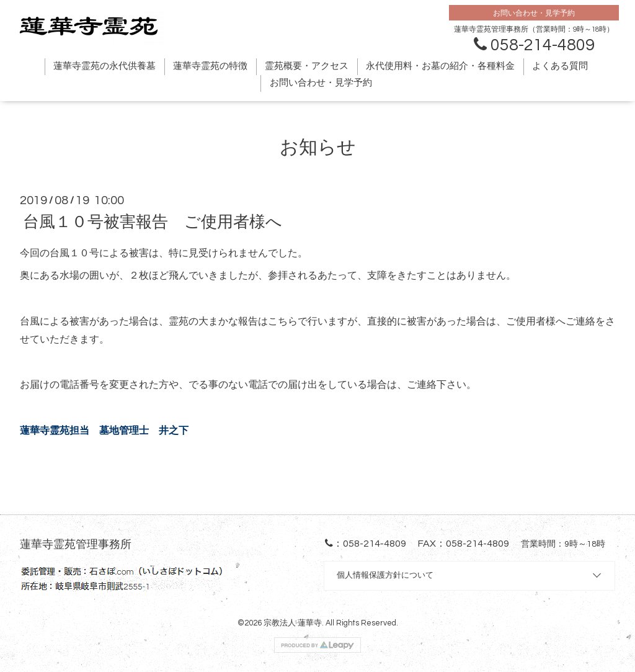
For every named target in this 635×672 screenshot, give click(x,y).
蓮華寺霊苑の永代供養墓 (104, 66)
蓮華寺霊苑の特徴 (210, 66)
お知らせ (318, 147)
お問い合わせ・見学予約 (321, 83)
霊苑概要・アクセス (307, 66)
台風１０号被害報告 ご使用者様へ (153, 222)
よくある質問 (560, 66)
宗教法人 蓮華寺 (293, 623)
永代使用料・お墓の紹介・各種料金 (440, 66)
